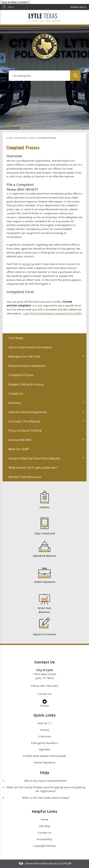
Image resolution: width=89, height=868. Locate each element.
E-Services (45, 736)
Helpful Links (44, 811)
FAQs (45, 773)
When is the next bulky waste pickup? (46, 798)
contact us (28, 264)
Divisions (15, 403)
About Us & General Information (30, 347)
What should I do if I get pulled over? (33, 467)
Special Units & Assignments (28, 412)
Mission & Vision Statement (27, 366)
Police (33, 138)
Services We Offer (20, 440)
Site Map (45, 826)
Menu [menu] (11, 7)
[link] (78, 7)
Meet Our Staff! (19, 449)
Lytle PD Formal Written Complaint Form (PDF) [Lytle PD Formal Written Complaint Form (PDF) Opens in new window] (53, 313)
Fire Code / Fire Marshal (24, 421)
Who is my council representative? (46, 781)
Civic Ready (16, 338)
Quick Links (45, 715)
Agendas (44, 749)
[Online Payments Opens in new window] (44, 576)
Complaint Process (21, 375)
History (45, 730)
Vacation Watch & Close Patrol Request (34, 458)
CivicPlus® (65, 863)
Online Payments (45, 762)
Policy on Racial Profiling (25, 430)
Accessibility (44, 839)
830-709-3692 (49, 686)
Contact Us (16, 393)
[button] (75, 76)
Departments (21, 138)
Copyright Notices (45, 846)
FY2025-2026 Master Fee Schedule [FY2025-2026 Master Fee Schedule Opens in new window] (44, 756)
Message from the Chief (24, 356)
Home (10, 138)
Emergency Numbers (44, 743)
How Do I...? (45, 723)
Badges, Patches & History (26, 384)
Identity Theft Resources (25, 477)
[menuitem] (44, 338)
